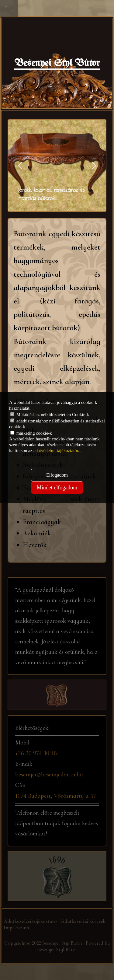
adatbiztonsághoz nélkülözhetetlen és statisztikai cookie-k (57, 424)
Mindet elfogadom (57, 488)
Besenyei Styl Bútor (57, 63)
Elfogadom (57, 475)
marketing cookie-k (31, 433)
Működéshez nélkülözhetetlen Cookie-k (50, 415)
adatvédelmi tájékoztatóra (57, 450)
